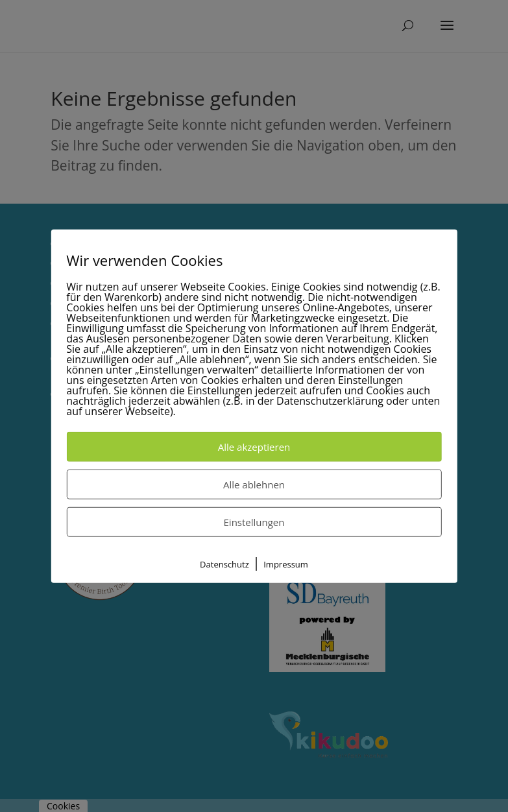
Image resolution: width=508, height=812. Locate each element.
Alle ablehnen (254, 484)
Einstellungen (254, 522)
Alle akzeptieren (254, 447)
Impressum (286, 564)
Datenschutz (224, 564)
